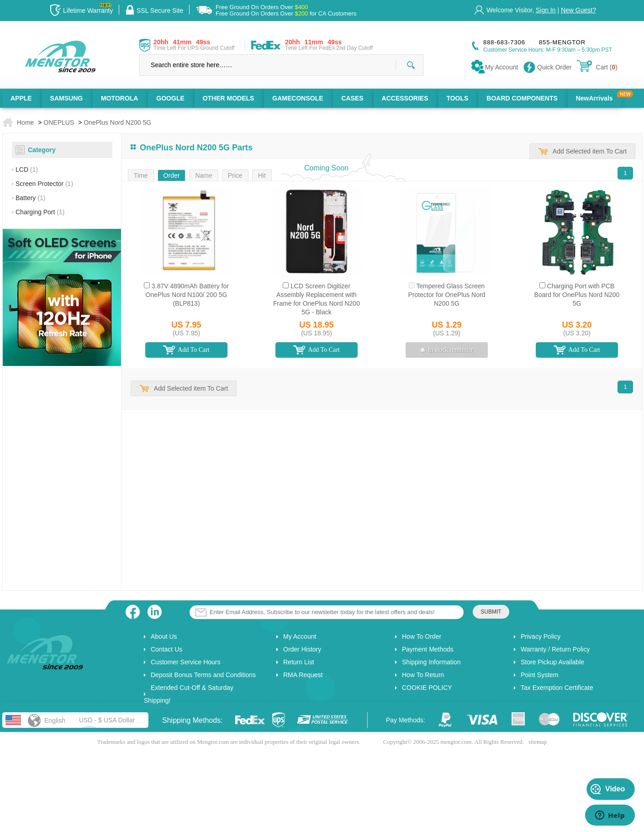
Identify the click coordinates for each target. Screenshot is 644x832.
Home (25, 122)
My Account (300, 636)
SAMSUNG (67, 98)
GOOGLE (170, 98)
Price (235, 175)
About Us (164, 636)
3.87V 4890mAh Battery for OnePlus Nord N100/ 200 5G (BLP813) (187, 295)
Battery (30, 198)
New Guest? (578, 10)
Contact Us (166, 649)
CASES (352, 98)
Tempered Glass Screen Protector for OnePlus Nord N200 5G (447, 295)
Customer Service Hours (186, 662)
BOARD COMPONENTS (522, 98)
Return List (299, 662)
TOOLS (457, 98)
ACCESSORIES (405, 98)
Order (172, 175)
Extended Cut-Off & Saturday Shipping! (189, 694)
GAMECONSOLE (298, 98)
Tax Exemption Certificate (557, 688)
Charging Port (40, 212)
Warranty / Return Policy (555, 649)
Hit (262, 175)
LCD (27, 170)
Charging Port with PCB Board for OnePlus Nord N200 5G (577, 295)
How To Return (423, 675)
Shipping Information (431, 662)
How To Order (422, 636)
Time (141, 175)
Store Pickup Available (552, 662)
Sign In (546, 10)
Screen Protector (44, 184)
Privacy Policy (541, 636)
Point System (539, 675)
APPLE (21, 98)
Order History (302, 649)
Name (203, 175)
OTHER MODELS (229, 98)
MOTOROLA (119, 98)
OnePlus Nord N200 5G (117, 122)
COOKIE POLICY (427, 688)
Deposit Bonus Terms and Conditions (203, 675)
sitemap (538, 742)
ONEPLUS (59, 122)
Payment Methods (428, 649)
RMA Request (303, 675)
